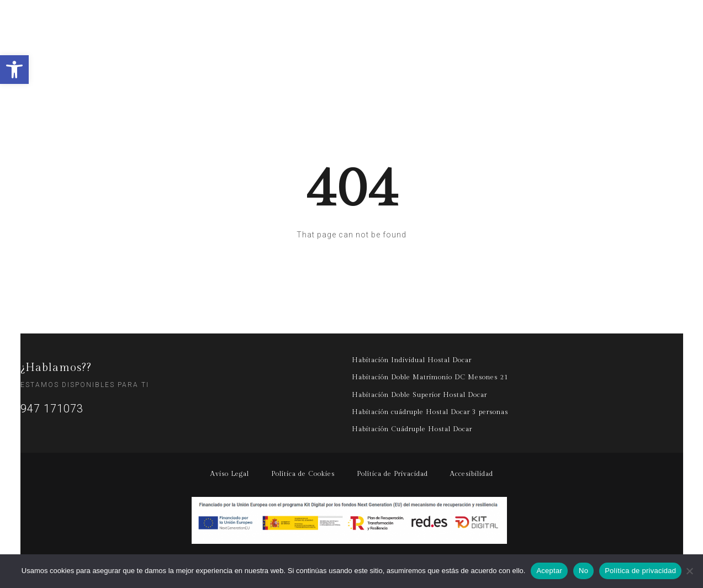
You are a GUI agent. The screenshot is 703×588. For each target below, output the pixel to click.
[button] (14, 70)
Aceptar (549, 571)
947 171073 (52, 409)
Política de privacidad (640, 571)
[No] (689, 571)
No (583, 571)
